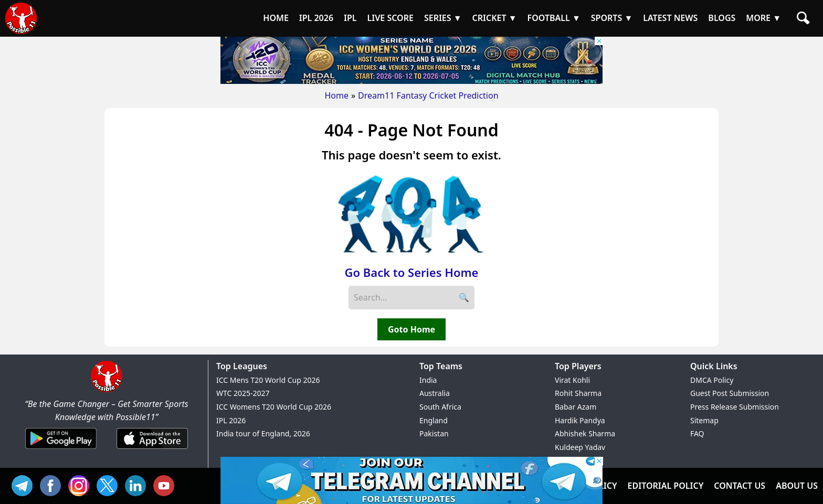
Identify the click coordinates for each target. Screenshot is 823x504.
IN (138, 484)
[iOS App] (152, 449)
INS (81, 484)
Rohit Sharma (578, 393)
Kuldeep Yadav (580, 447)
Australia (435, 393)
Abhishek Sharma (585, 433)
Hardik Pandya (580, 420)
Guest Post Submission (730, 393)
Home (336, 95)
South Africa (440, 407)
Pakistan (434, 433)
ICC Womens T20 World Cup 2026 (274, 407)
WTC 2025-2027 (243, 393)
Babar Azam (576, 407)
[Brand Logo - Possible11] (107, 390)
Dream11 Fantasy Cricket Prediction (428, 95)
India (428, 380)
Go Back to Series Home (412, 272)
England (434, 420)
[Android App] (61, 449)
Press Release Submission (735, 407)
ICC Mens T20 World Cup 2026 (268, 380)
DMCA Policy (712, 380)
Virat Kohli (572, 380)
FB (53, 484)
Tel (25, 484)
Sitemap (704, 420)
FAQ (697, 433)
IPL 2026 (231, 420)
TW (110, 484)
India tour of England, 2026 (263, 433)
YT (166, 484)
